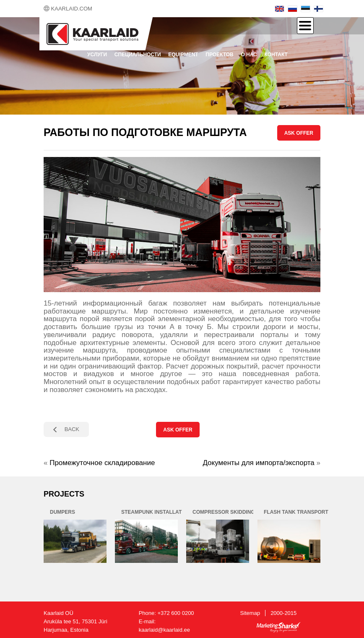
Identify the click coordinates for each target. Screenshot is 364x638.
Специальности (138, 55)
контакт (276, 55)
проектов (219, 55)
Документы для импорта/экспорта (258, 463)
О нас (249, 55)
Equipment (183, 55)
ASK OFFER (299, 133)
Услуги (97, 55)
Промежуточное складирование (102, 463)
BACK (72, 429)
